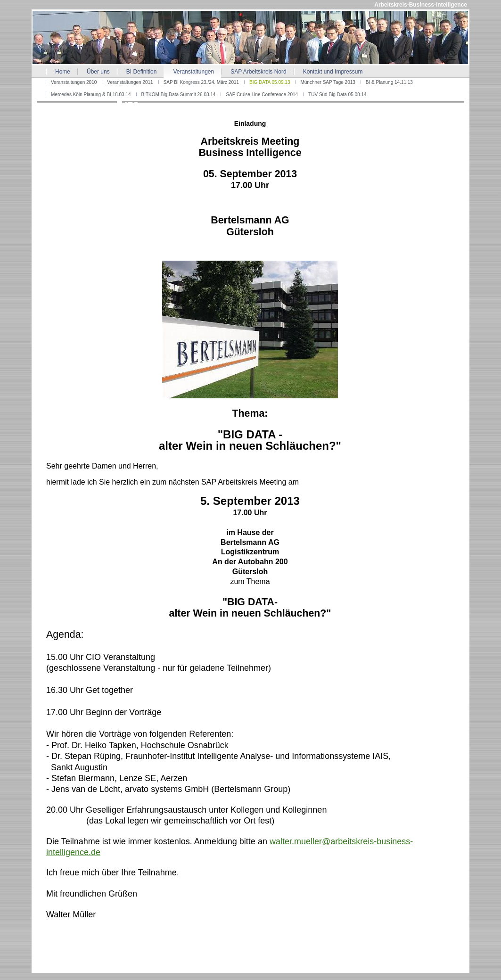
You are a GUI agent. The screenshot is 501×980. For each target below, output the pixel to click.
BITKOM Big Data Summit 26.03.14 (179, 95)
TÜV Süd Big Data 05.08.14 (337, 95)
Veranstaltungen (193, 72)
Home (63, 72)
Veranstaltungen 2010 (74, 82)
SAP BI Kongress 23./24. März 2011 (201, 82)
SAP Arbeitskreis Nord (259, 72)
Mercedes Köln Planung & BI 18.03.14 (91, 95)
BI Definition (142, 72)
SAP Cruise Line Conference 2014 (262, 95)
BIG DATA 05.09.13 (270, 82)
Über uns (98, 72)
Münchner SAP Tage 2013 (328, 82)
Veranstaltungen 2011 (130, 82)
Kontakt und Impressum (333, 72)
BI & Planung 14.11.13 (389, 82)
